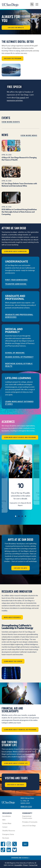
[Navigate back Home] (11, 4)
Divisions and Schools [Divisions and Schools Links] (20, 858)
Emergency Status (8, 834)
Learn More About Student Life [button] (16, 763)
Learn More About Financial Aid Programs (20, 730)
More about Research (12, 617)
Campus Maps (7, 823)
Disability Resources (9, 831)
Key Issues (6, 838)
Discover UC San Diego (16, 785)
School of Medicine (15, 353)
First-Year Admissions (16, 280)
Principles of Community (30, 822)
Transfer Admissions (16, 284)
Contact (5, 827)
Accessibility (18, 865)
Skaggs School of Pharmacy (19, 357)
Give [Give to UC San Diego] (25, 844)
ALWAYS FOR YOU (11, 19)
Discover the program (13, 58)
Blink (4, 820)
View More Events (11, 122)
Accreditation (7, 816)
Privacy (26, 865)
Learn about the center (13, 661)
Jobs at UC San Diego (29, 826)
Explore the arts (20, 568)
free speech (21, 97)
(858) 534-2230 (26, 807)
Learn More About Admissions (15, 251)
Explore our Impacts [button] (16, 28)
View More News (29, 135)
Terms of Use (33, 865)
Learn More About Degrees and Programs (20, 437)
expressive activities (15, 100)
